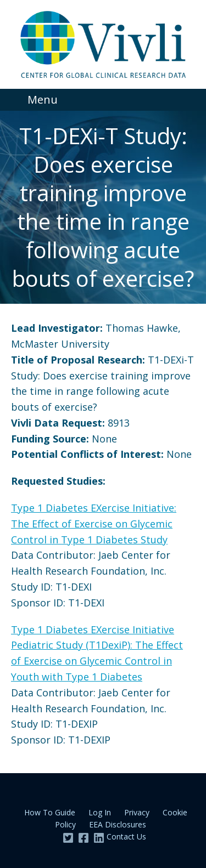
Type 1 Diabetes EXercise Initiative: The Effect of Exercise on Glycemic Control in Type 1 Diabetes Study (94, 524)
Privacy (137, 812)
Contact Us (126, 836)
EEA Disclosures (118, 824)
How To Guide (50, 812)
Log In (100, 812)
